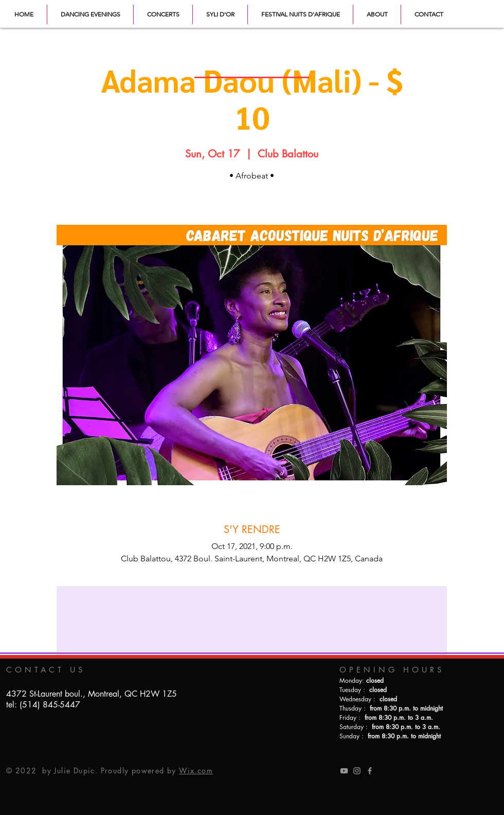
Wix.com (196, 770)
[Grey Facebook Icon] (370, 771)
